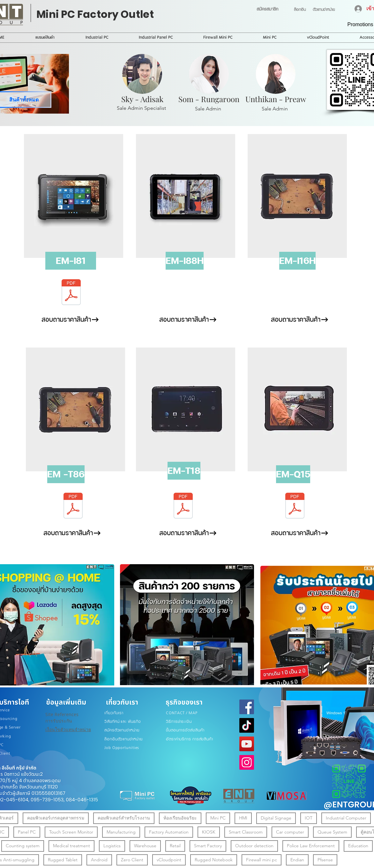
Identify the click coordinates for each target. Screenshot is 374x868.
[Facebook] (247, 707)
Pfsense (325, 860)
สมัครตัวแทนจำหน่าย (122, 730)
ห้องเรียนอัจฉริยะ (180, 818)
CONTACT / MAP (182, 713)
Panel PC (27, 832)
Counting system (22, 846)
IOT (308, 818)
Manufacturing (121, 832)
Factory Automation (169, 832)
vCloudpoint (169, 860)
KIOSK (209, 832)
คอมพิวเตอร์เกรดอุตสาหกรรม (56, 818)
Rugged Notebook (213, 860)
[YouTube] (247, 744)
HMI (243, 818)
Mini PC (218, 818)
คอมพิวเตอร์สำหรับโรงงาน (124, 818)
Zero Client (132, 860)
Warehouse (145, 846)
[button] (71, 261)
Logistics (112, 846)
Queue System (332, 832)
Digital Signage (276, 818)
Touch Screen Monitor (71, 832)
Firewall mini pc (261, 860)
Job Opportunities (122, 748)
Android (99, 860)
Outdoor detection (254, 846)
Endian (297, 860)
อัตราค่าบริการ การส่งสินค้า (190, 739)
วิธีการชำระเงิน (179, 721)
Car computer (290, 832)
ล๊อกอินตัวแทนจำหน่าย (123, 739)
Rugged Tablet (63, 860)
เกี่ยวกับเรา (114, 713)
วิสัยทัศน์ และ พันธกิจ (123, 721)
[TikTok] (247, 725)
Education (358, 846)
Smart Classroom (246, 832)
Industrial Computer (346, 818)
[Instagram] (247, 762)
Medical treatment (71, 846)
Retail (175, 846)
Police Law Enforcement (311, 846)
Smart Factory (208, 846)
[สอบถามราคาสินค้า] (66, 319)
